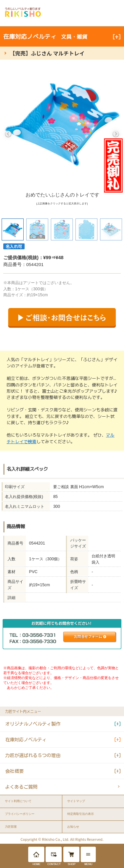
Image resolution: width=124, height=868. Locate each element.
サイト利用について (18, 801)
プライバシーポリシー (20, 814)
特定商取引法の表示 (81, 814)
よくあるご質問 (21, 787)
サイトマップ (76, 801)
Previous (8, 134)
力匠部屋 (11, 827)
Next (116, 134)
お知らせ (73, 827)
